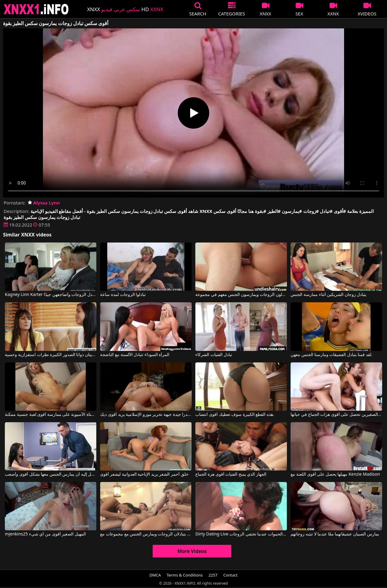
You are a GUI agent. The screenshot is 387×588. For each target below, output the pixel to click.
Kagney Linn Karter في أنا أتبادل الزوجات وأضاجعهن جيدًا (50, 295)
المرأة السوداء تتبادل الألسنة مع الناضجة (135, 355)
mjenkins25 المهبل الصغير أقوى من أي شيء (45, 534)
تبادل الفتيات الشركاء (214, 355)
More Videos (192, 551)
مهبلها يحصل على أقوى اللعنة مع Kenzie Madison (335, 474)
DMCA (155, 575)
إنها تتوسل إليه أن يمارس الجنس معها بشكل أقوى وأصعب (50, 474)
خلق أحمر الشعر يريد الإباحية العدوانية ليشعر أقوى (144, 474)
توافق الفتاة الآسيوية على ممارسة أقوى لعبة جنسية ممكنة (50, 415)
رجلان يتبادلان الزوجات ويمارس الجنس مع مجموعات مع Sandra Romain (146, 534)
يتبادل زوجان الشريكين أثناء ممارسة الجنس (328, 295)
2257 (213, 575)
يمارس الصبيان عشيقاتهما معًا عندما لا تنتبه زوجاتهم (335, 534)
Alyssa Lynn (44, 203)
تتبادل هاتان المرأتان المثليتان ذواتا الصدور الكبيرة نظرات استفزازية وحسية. (50, 355)
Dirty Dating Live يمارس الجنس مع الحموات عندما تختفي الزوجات (241, 534)
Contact (231, 575)
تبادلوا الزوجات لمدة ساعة (123, 295)
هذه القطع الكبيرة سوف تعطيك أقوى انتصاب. (235, 415)
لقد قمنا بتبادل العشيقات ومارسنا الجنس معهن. (332, 355)
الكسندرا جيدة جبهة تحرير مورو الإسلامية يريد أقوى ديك (146, 415)
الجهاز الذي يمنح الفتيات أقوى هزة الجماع (231, 474)
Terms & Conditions (185, 575)
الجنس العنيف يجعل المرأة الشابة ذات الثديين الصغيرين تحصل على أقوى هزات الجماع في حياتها (336, 415)
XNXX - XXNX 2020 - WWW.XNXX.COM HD (36, 9)
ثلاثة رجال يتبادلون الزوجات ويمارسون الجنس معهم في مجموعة (241, 295)
